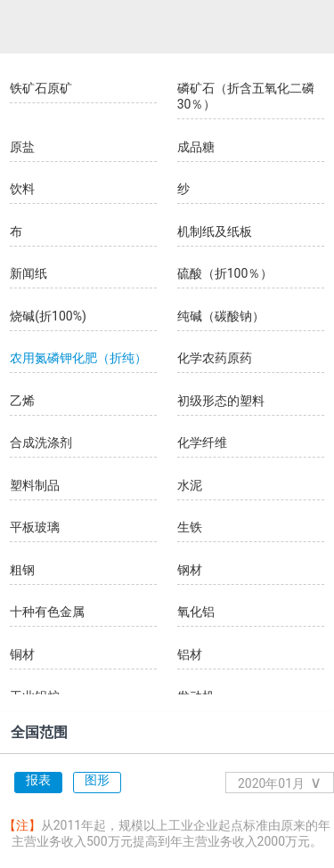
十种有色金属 (47, 612)
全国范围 (39, 732)
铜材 (22, 654)
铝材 (190, 654)
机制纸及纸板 (215, 231)
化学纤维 (202, 442)
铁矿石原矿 (41, 88)
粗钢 (22, 570)
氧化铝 (196, 612)
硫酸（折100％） (225, 273)
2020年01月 (280, 782)
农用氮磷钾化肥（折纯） (78, 358)
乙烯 (22, 401)
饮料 (22, 189)
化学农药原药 (215, 358)
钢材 (190, 570)
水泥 (190, 485)
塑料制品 (35, 485)
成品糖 (196, 147)
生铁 (190, 527)
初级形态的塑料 (221, 401)
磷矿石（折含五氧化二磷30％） (246, 96)
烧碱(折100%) (48, 316)
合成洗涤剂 (41, 442)
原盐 (22, 147)
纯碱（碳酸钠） (221, 316)
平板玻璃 (35, 527)
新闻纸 (29, 273)
